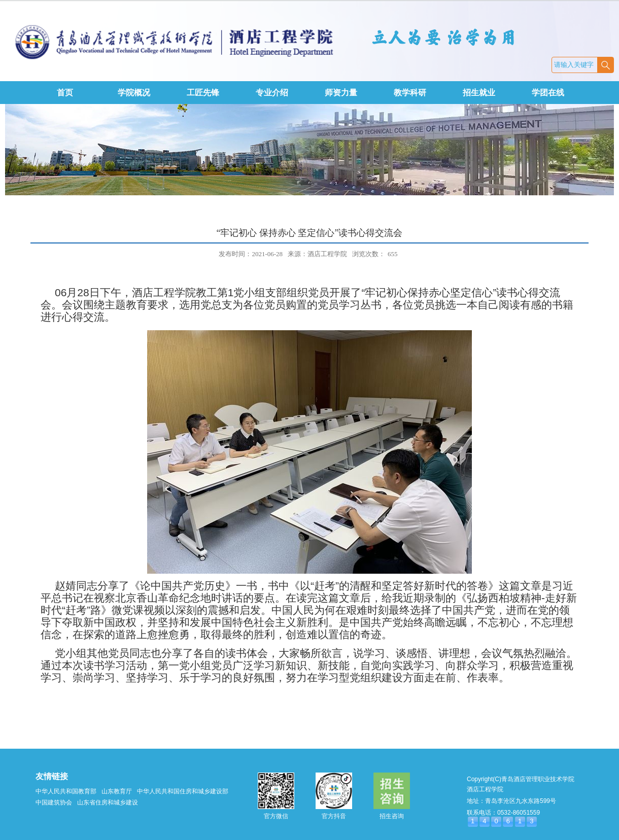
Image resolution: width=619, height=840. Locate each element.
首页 (65, 93)
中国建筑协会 (54, 802)
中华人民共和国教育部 (66, 791)
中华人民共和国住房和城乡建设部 (183, 791)
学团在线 (548, 93)
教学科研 (410, 93)
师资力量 (341, 93)
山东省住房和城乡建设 (108, 802)
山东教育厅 (117, 791)
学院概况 (134, 93)
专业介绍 (272, 93)
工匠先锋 (203, 93)
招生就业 (479, 93)
